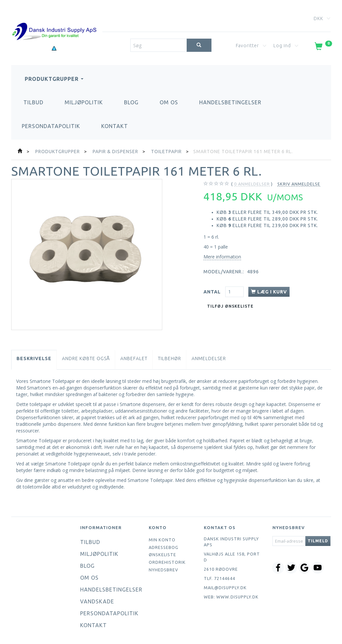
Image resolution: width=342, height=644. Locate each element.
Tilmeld (318, 541)
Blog (131, 102)
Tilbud (33, 102)
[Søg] (199, 45)
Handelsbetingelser (230, 102)
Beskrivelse (34, 358)
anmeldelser (252, 184)
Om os (169, 102)
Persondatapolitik (51, 126)
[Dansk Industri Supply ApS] (54, 22)
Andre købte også (86, 358)
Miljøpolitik (84, 102)
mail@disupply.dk (225, 588)
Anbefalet (134, 358)
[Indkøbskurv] (323, 48)
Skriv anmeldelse (299, 184)
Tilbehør (170, 358)
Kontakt (115, 126)
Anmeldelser (209, 358)
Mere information (222, 257)
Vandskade (97, 601)
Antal (213, 292)
